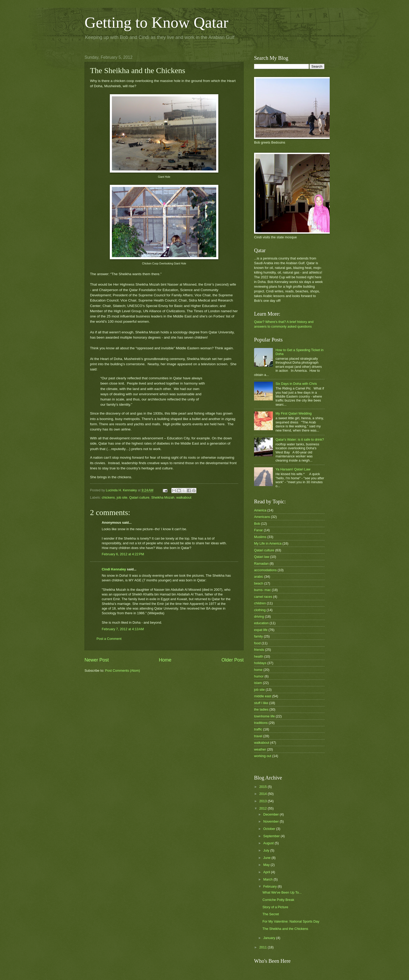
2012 (263, 808)
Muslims (260, 537)
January (270, 938)
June (267, 858)
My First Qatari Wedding (294, 413)
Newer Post (97, 660)
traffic (258, 729)
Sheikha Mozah (163, 497)
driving (259, 616)
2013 (263, 801)
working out (263, 756)
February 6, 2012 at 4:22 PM (123, 554)
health (259, 656)
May (267, 865)
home (258, 670)
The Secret (271, 914)
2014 (263, 794)
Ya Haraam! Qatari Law (293, 469)
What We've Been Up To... (282, 892)
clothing (260, 610)
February (270, 886)
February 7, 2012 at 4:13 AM (123, 629)
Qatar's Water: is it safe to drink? (300, 439)
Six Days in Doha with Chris (296, 384)
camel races (263, 597)
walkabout (184, 497)
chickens (108, 497)
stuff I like (261, 703)
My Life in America (268, 543)
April (267, 872)
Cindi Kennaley (114, 569)
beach (259, 583)
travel (258, 736)
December (271, 814)
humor (259, 676)
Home (165, 660)
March (268, 879)
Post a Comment (109, 639)
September (272, 836)
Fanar (258, 530)
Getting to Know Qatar (157, 22)
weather (260, 749)
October (270, 829)
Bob (257, 524)
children (260, 603)
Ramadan (261, 563)
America (260, 510)
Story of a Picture (275, 907)
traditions (261, 723)
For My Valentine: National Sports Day (291, 921)
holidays (260, 663)
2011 (263, 947)
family (258, 636)
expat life (261, 630)
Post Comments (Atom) (123, 671)
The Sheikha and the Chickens (285, 929)
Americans (262, 517)
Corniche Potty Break (278, 900)
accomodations (265, 570)
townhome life (264, 716)
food (257, 643)
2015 (263, 787)
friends (259, 650)
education (261, 623)
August (269, 843)
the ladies (261, 709)
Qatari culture (139, 497)
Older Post (233, 660)
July (267, 850)
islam (258, 683)
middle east (263, 696)
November (271, 821)
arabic (259, 577)
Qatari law (262, 557)
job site (122, 497)
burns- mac (262, 590)
